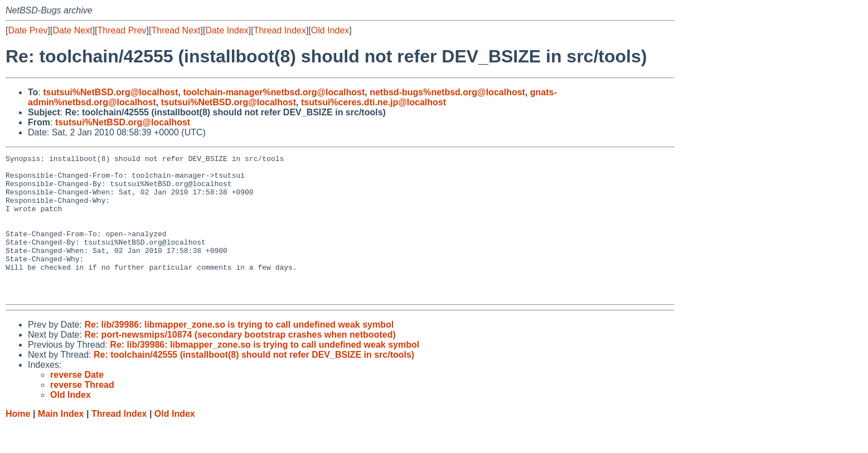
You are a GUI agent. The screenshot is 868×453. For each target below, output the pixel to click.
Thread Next (176, 30)
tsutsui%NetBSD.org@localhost (110, 92)
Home (18, 442)
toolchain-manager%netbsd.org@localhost (274, 92)
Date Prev (28, 30)
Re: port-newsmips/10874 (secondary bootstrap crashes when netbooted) (240, 363)
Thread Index (280, 30)
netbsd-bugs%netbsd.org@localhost (447, 92)
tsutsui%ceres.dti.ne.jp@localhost (374, 102)
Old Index (330, 30)
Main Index (61, 442)
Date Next (72, 30)
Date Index (227, 30)
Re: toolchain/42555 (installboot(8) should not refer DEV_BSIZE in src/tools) (254, 383)
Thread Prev (122, 30)
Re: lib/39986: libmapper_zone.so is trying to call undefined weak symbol (239, 353)
